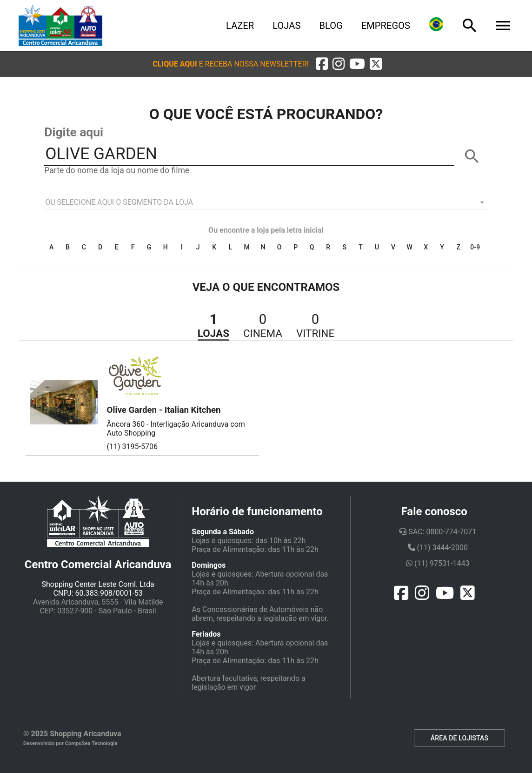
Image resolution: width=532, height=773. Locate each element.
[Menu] (503, 26)
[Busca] (470, 26)
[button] (230, 64)
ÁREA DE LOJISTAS (459, 738)
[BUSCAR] (472, 156)
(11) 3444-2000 (438, 548)
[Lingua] (436, 26)
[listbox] (266, 202)
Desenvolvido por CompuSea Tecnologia (70, 743)
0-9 (475, 247)
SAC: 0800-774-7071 (438, 532)
